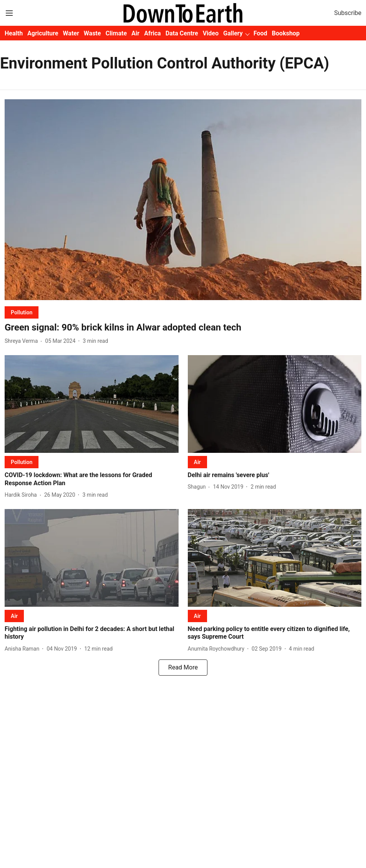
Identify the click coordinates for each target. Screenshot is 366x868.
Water (71, 33)
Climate (116, 33)
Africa (152, 33)
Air (136, 33)
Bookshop (286, 33)
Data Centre (182, 33)
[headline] (183, 328)
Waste (93, 33)
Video (211, 33)
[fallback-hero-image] (183, 199)
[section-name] (22, 312)
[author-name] (23, 341)
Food (261, 33)
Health (14, 33)
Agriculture (43, 33)
